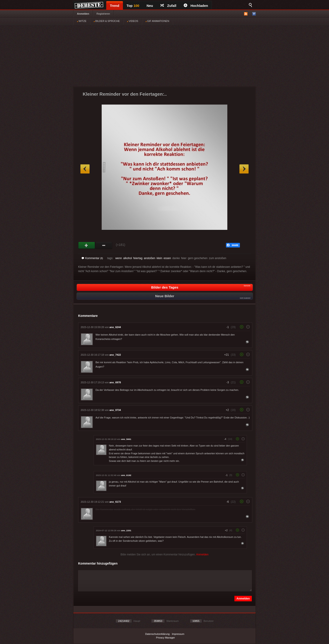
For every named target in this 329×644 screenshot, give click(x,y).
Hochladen (196, 6)
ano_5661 (126, 439)
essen (167, 258)
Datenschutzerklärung (157, 634)
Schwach (104, 245)
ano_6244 (115, 327)
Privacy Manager (166, 638)
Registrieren (103, 14)
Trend (115, 6)
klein (159, 258)
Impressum (178, 634)
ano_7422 (115, 355)
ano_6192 (126, 475)
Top (133, 6)
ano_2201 (126, 530)
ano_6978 (115, 382)
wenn (119, 258)
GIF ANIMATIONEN (157, 21)
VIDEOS (133, 21)
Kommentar (92, 258)
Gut (87, 245)
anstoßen (149, 258)
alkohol (127, 258)
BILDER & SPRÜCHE (107, 21)
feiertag (138, 258)
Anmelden (83, 14)
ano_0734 (115, 410)
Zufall (168, 6)
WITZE (82, 21)
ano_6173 (115, 502)
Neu (150, 6)
